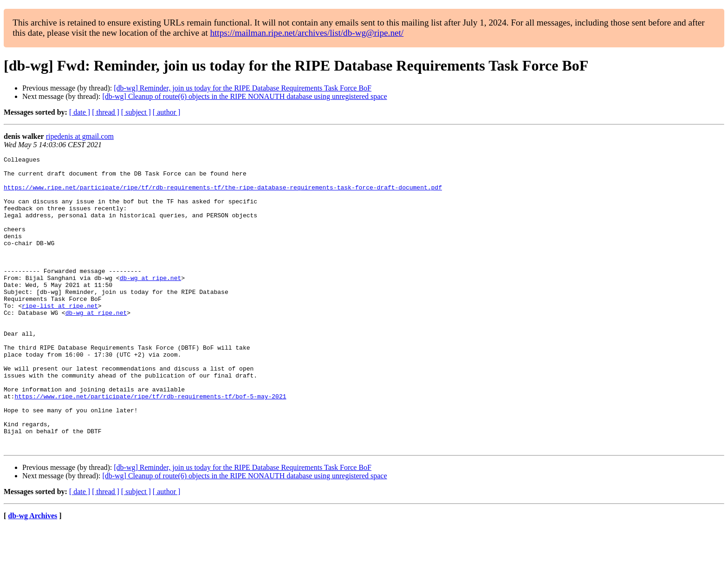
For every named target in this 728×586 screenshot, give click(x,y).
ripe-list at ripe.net (60, 336)
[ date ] (80, 112)
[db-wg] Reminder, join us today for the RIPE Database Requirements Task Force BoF (243, 88)
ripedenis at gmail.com (80, 136)
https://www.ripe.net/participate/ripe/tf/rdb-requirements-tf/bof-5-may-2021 (150, 445)
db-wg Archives (32, 574)
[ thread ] (106, 112)
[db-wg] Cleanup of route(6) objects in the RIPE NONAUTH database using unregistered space (244, 96)
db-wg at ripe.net (151, 303)
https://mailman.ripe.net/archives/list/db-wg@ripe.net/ (307, 33)
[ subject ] (136, 112)
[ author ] (167, 112)
